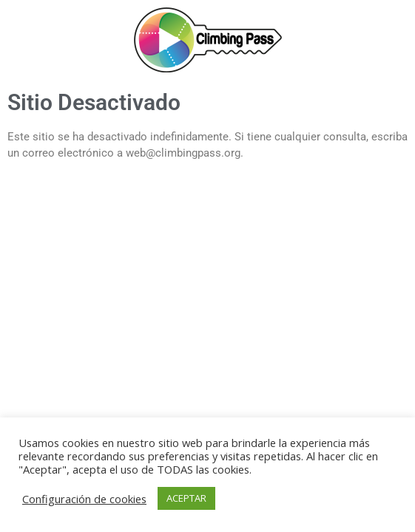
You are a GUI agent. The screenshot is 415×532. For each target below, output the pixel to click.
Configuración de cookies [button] (84, 499)
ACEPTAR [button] (186, 498)
